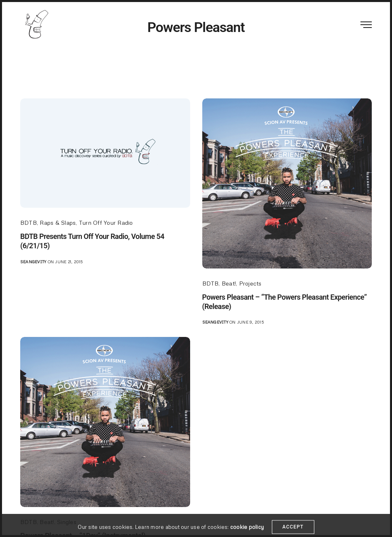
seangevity (33, 262)
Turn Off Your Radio (106, 223)
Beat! (229, 283)
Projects (250, 283)
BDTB (29, 223)
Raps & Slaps (58, 223)
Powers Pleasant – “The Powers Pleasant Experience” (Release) (285, 302)
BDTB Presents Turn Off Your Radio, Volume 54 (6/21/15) (92, 241)
